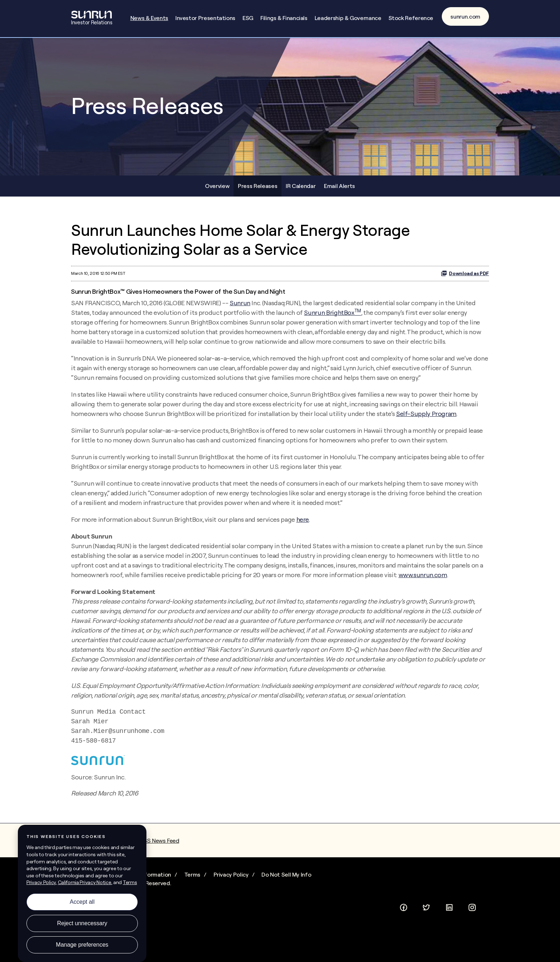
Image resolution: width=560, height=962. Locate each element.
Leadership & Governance (348, 18)
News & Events (149, 18)
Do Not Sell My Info (286, 874)
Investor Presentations (205, 18)
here (303, 519)
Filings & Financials (284, 18)
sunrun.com (465, 16)
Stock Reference (411, 18)
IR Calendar (301, 186)
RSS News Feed (159, 840)
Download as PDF (465, 273)
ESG (248, 18)
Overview (217, 186)
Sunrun (240, 303)
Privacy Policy (231, 874)
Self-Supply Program (426, 414)
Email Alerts (339, 186)
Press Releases (257, 186)
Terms (192, 874)
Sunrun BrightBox (332, 313)
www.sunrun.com (423, 575)
